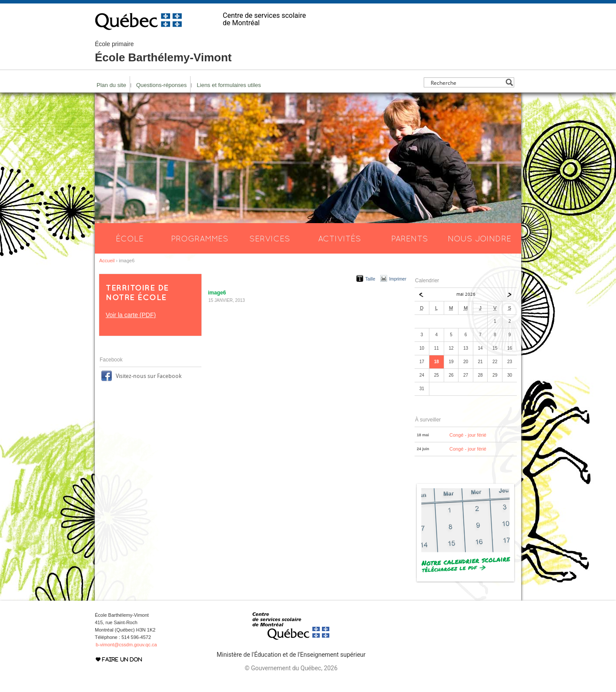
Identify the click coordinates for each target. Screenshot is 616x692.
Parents (410, 238)
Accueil (107, 261)
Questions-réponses (161, 85)
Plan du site (111, 85)
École (130, 238)
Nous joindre (479, 238)
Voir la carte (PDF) (131, 315)
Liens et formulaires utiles (229, 85)
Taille (370, 279)
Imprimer (398, 279)
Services (270, 238)
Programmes (200, 238)
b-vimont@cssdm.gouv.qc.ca (126, 645)
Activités (340, 238)
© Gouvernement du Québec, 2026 (291, 668)
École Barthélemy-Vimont (163, 52)
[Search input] (467, 82)
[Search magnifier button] (509, 82)
